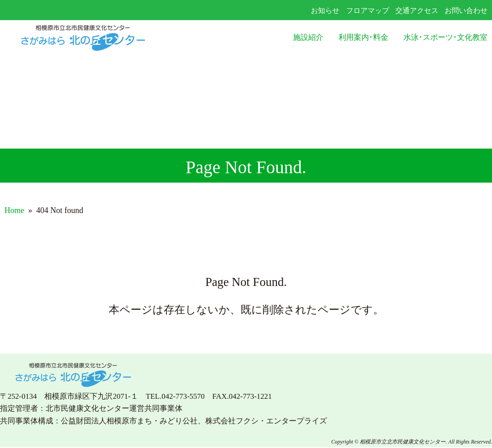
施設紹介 (308, 37)
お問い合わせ (466, 11)
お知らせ (325, 11)
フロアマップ (368, 11)
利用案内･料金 (363, 37)
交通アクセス (417, 11)
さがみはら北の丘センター (101, 38)
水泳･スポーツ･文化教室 (445, 37)
